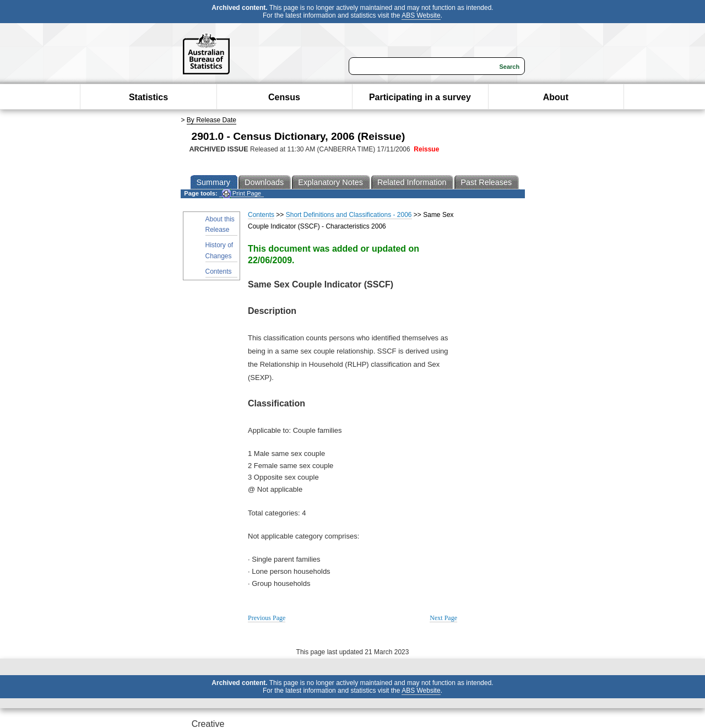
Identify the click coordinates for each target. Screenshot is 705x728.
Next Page (443, 618)
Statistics (148, 97)
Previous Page (267, 618)
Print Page (242, 194)
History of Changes (219, 250)
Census (284, 97)
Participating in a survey (420, 97)
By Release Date (211, 120)
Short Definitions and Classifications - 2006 (349, 215)
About (556, 97)
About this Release (220, 224)
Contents (219, 271)
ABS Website (421, 15)
